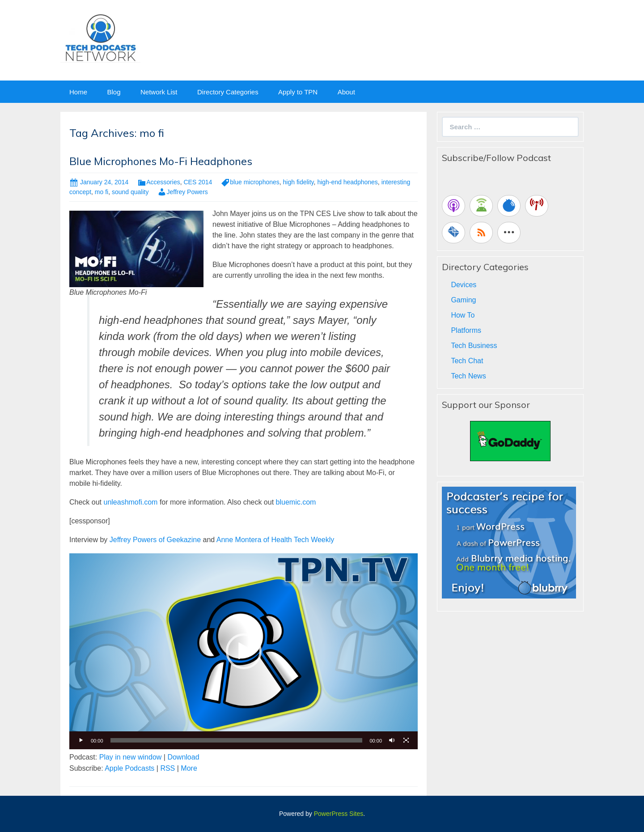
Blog (114, 92)
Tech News (468, 376)
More (189, 768)
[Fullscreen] (406, 740)
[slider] (237, 740)
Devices (464, 285)
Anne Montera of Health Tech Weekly (275, 540)
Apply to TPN (298, 92)
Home (78, 92)
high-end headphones (347, 182)
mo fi (102, 192)
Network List (159, 92)
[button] (244, 651)
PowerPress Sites (339, 814)
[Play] (81, 740)
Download (183, 757)
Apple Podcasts (129, 768)
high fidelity (299, 182)
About (346, 92)
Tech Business (474, 346)
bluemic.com (296, 502)
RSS (167, 768)
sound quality (130, 192)
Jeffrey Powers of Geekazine (155, 540)
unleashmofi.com (130, 502)
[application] (244, 651)
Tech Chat (467, 361)
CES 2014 (198, 182)
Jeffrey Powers (187, 192)
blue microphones (255, 182)
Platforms (466, 330)
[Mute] (392, 740)
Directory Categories (228, 92)
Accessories (163, 182)
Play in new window (131, 757)
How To (463, 315)
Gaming (463, 300)
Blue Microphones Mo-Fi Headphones (161, 161)
